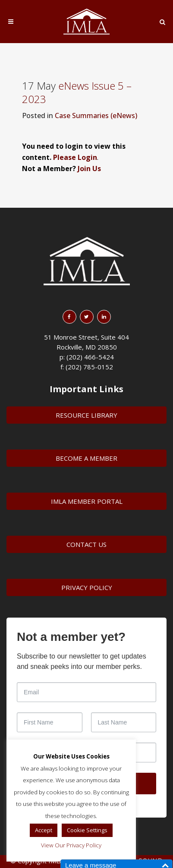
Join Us (89, 169)
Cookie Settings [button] (87, 830)
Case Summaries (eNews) (96, 116)
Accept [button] (44, 830)
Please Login (75, 157)
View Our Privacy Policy (71, 845)
